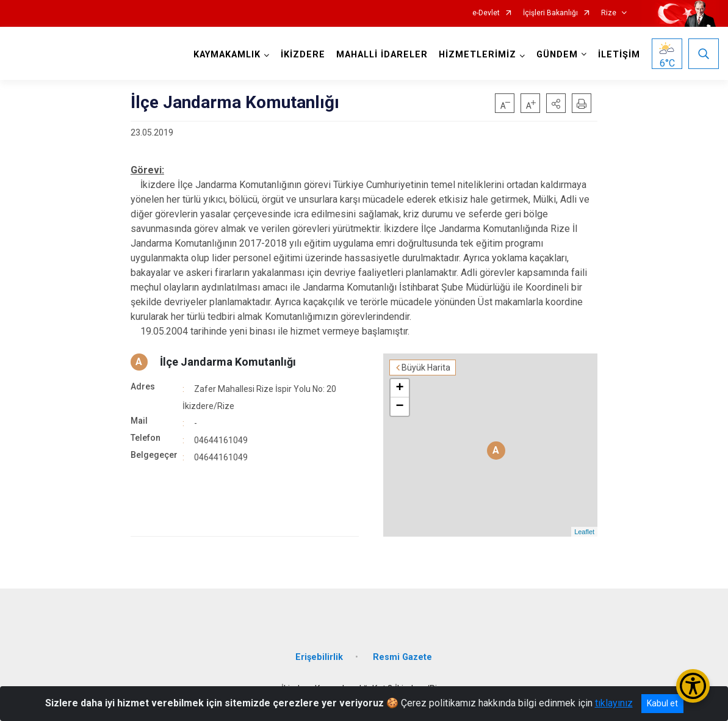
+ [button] (399, 388)
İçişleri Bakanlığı (550, 13)
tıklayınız (614, 703)
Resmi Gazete (402, 657)
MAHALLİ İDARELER (382, 55)
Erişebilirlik (319, 657)
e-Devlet (486, 13)
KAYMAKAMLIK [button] (227, 55)
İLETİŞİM (619, 55)
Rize (609, 13)
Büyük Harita (426, 368)
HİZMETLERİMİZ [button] (478, 55)
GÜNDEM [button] (557, 55)
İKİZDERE (303, 55)
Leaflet (584, 532)
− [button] (399, 407)
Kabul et (662, 703)
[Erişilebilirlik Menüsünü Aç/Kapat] (693, 686)
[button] (556, 103)
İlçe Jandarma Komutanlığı (228, 362)
